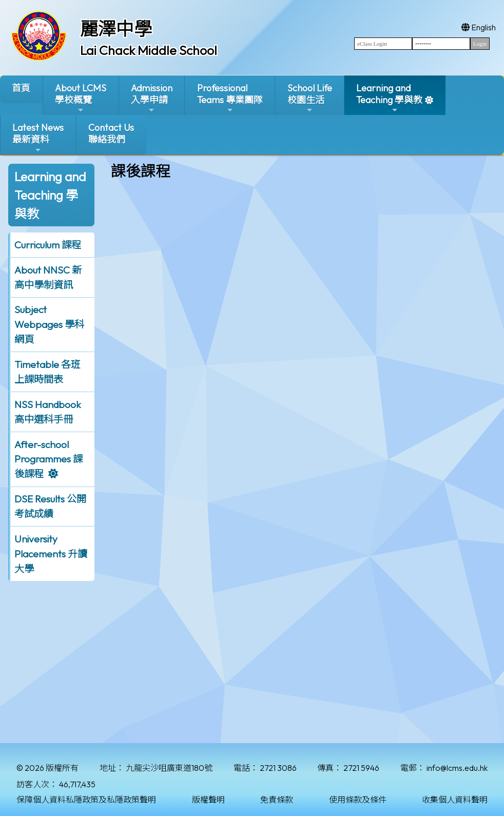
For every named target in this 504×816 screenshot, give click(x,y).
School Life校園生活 (310, 98)
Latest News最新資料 (38, 138)
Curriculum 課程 (48, 245)
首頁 (21, 88)
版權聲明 (208, 800)
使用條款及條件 (358, 800)
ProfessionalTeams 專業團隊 (230, 98)
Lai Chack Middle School (149, 50)
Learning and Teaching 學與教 (389, 98)
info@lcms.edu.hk (457, 768)
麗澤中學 (116, 29)
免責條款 (277, 800)
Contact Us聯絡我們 (111, 133)
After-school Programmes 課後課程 (49, 459)
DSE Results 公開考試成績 (50, 506)
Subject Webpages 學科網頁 (49, 324)
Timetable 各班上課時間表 (47, 372)
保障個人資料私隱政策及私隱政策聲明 (86, 800)
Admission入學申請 (152, 98)
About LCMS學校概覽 (81, 98)
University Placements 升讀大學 (51, 554)
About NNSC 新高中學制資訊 (48, 277)
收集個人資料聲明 (455, 800)
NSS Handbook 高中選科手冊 (48, 412)
